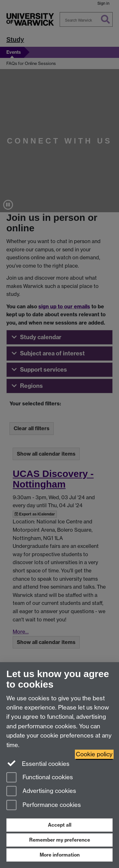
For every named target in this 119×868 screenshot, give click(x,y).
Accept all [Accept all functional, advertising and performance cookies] (60, 825)
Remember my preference (60, 840)
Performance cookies (44, 805)
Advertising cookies (41, 791)
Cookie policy (94, 754)
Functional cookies (40, 778)
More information (60, 855)
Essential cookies (38, 763)
